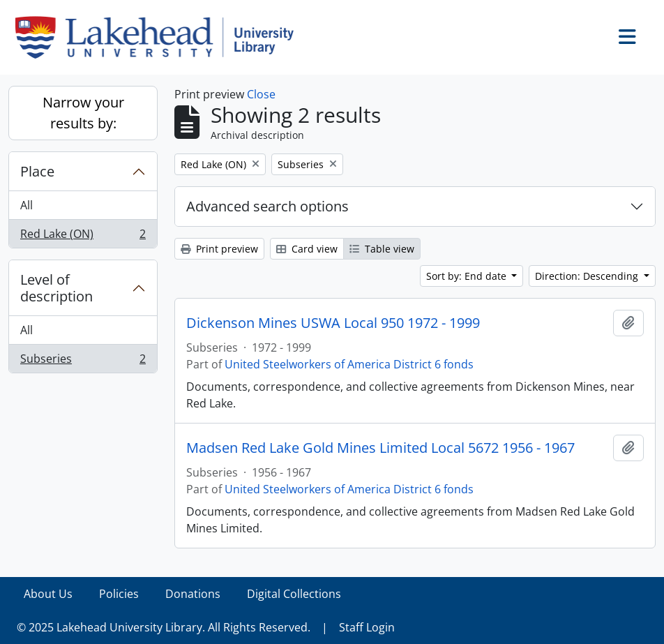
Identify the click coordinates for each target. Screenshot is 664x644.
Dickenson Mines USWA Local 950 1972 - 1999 (333, 323)
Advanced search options (267, 206)
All (27, 205)
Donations (193, 594)
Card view (307, 249)
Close (261, 94)
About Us (48, 594)
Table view (382, 249)
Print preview (219, 249)
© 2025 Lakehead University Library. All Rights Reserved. (164, 627)
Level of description (56, 288)
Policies (119, 594)
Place (37, 171)
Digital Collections (294, 594)
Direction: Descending (588, 276)
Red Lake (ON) (83, 237)
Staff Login (367, 627)
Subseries (83, 361)
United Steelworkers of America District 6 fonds (349, 364)
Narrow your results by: (83, 113)
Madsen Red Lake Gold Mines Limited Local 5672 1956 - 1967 (380, 448)
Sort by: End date (468, 276)
